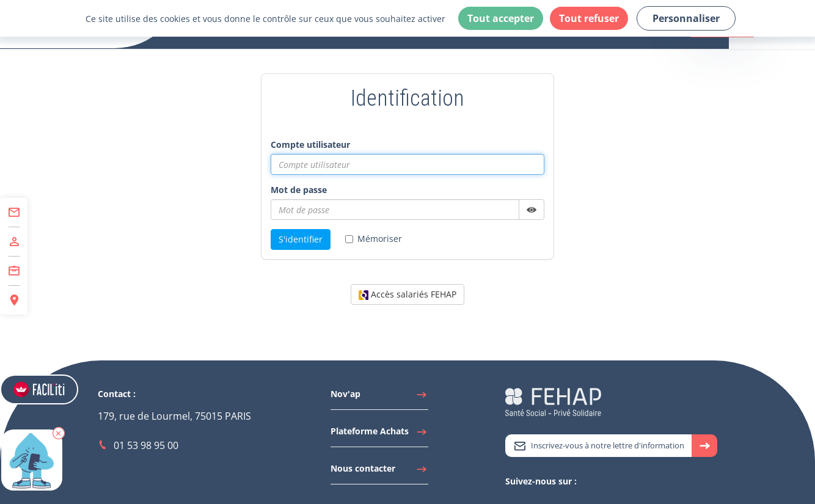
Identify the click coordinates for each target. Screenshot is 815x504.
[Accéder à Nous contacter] (379, 472)
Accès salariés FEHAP (407, 294)
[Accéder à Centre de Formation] (14, 271)
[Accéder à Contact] (14, 213)
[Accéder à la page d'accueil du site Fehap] (553, 401)
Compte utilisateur (310, 144)
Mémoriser (374, 239)
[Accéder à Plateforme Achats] (379, 434)
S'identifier (301, 239)
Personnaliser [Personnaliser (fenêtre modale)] (686, 18)
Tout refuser (589, 18)
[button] (59, 433)
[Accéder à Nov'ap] (379, 397)
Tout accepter (501, 18)
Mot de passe (299, 190)
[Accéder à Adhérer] (14, 242)
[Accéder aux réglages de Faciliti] (39, 389)
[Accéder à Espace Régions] (14, 300)
